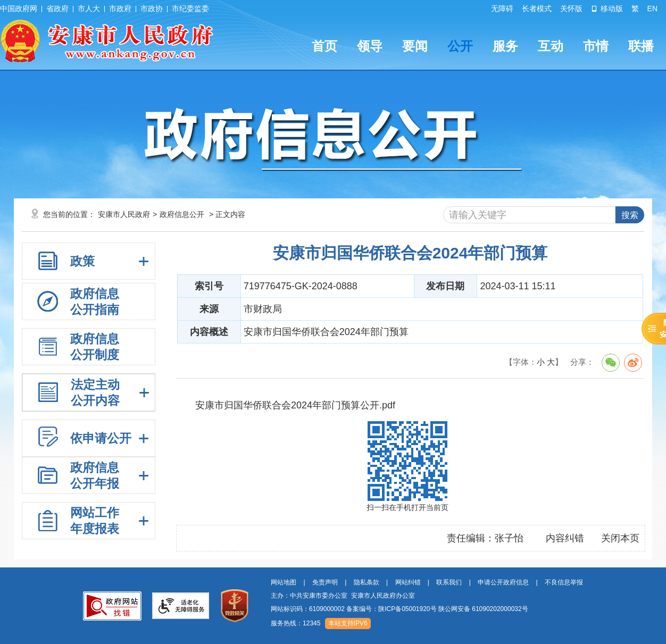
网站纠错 (408, 582)
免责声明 (325, 582)
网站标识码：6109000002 (399, 609)
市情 (596, 46)
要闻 (415, 46)
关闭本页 (620, 538)
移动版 (607, 9)
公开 (460, 46)
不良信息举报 (564, 582)
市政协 (152, 9)
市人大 (89, 9)
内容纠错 (565, 538)
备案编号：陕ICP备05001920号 (391, 609)
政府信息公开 (182, 214)
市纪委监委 (190, 9)
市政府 (120, 9)
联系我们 (449, 582)
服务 (505, 46)
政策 (82, 261)
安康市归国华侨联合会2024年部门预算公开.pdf (295, 405)
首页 (324, 46)
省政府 (57, 9)
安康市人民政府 (124, 214)
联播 (641, 46)
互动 (551, 46)
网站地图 (284, 582)
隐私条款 (367, 582)
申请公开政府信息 (503, 582)
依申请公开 (101, 438)
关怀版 (571, 9)
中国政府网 (19, 9)
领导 (370, 46)
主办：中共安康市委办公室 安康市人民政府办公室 (343, 596)
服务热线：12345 (295, 623)
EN (652, 9)
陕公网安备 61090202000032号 (483, 609)
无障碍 (502, 9)
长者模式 (537, 9)
